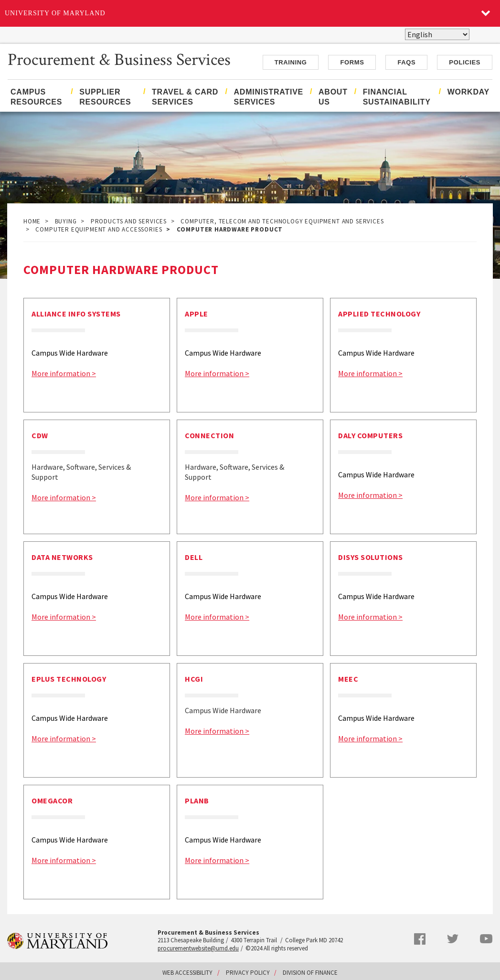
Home (32, 221)
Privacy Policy (248, 973)
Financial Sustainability (397, 97)
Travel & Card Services (185, 97)
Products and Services (129, 221)
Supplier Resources (105, 97)
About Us (333, 97)
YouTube (486, 938)
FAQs (406, 62)
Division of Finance (310, 973)
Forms (352, 62)
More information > (64, 373)
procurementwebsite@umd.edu (198, 948)
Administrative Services (269, 97)
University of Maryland (55, 13)
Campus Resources (36, 97)
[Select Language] (437, 34)
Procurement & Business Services (119, 59)
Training (291, 62)
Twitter (453, 939)
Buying (66, 221)
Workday (468, 92)
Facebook (420, 939)
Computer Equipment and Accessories (99, 229)
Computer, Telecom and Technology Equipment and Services (282, 221)
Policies (465, 62)
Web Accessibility (187, 973)
